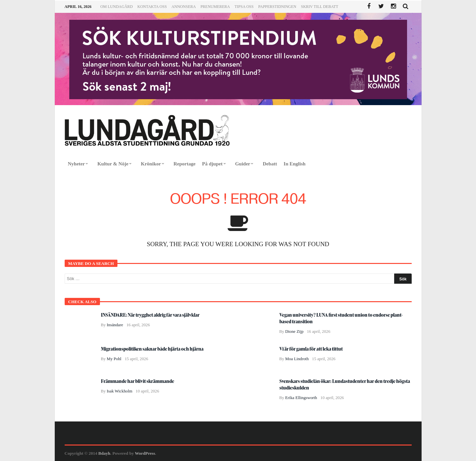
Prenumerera (215, 7)
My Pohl (114, 359)
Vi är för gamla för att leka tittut (311, 349)
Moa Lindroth (297, 359)
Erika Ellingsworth (301, 398)
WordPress (145, 453)
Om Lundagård (116, 7)
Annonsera (184, 7)
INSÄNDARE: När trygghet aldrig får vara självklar (150, 315)
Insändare (115, 325)
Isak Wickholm (120, 391)
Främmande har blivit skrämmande (138, 381)
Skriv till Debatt (319, 7)
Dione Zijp (295, 331)
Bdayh (104, 453)
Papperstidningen (277, 7)
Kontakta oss (152, 7)
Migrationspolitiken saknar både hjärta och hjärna (152, 349)
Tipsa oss (244, 7)
